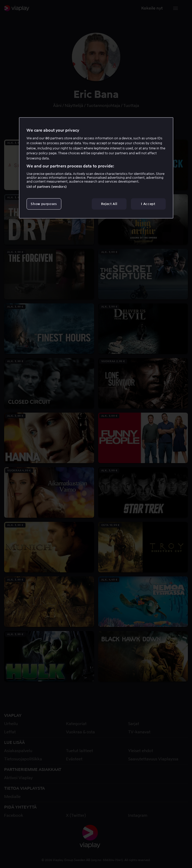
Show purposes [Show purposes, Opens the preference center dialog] (44, 204)
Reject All (109, 204)
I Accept (148, 204)
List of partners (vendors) (47, 187)
